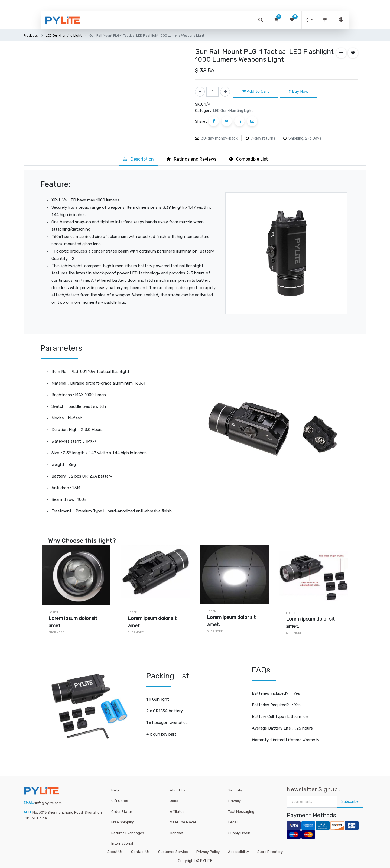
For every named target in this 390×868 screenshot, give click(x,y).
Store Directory (270, 852)
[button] (341, 53)
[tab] (139, 160)
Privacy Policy (208, 852)
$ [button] (308, 20)
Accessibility (238, 852)
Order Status (122, 812)
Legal (233, 822)
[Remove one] (200, 92)
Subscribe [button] (350, 802)
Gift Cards (120, 801)
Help (115, 790)
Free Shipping (123, 822)
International (122, 844)
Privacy (235, 801)
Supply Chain (239, 833)
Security (235, 790)
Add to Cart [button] (255, 91)
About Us (178, 790)
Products (31, 35)
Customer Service (173, 852)
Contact (177, 833)
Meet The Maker (183, 822)
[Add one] (225, 92)
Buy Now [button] (299, 91)
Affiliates (177, 812)
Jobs (174, 801)
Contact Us (140, 852)
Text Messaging (241, 812)
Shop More (56, 632)
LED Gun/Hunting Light (64, 35)
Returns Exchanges (128, 833)
